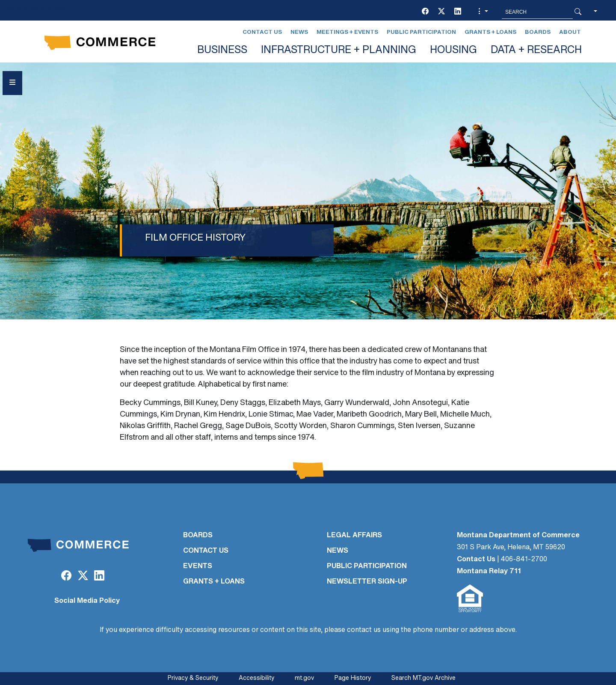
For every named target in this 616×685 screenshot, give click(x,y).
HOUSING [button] (453, 51)
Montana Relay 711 (489, 572)
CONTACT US (206, 551)
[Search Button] (578, 12)
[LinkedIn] (458, 12)
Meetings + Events (347, 32)
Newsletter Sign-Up (367, 582)
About (570, 32)
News (299, 32)
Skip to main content (38, 9)
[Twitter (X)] (441, 12)
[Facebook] (425, 12)
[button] (482, 12)
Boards (538, 32)
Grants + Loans (490, 32)
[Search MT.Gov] (537, 12)
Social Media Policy (87, 601)
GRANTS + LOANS (214, 582)
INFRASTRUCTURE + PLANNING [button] (339, 51)
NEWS (338, 551)
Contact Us (262, 32)
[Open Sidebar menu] (12, 83)
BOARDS (198, 536)
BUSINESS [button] (222, 51)
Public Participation (421, 32)
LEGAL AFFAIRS (354, 536)
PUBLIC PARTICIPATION (367, 566)
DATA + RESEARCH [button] (536, 51)
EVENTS (198, 566)
